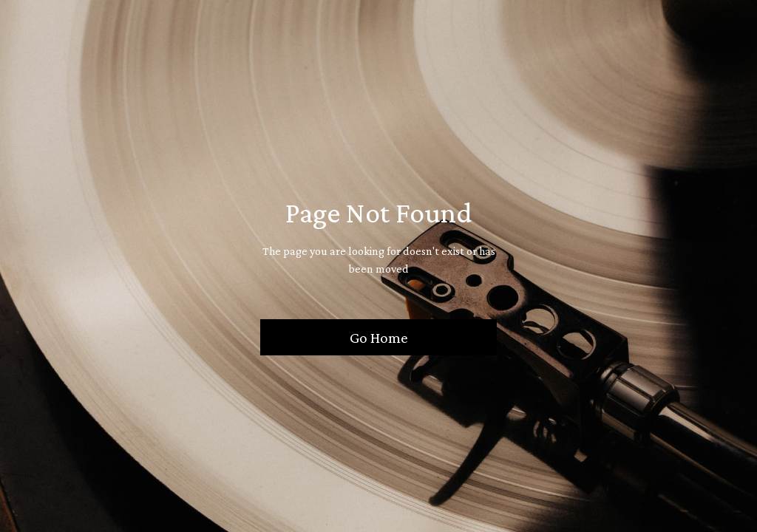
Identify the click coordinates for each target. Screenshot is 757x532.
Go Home (379, 337)
